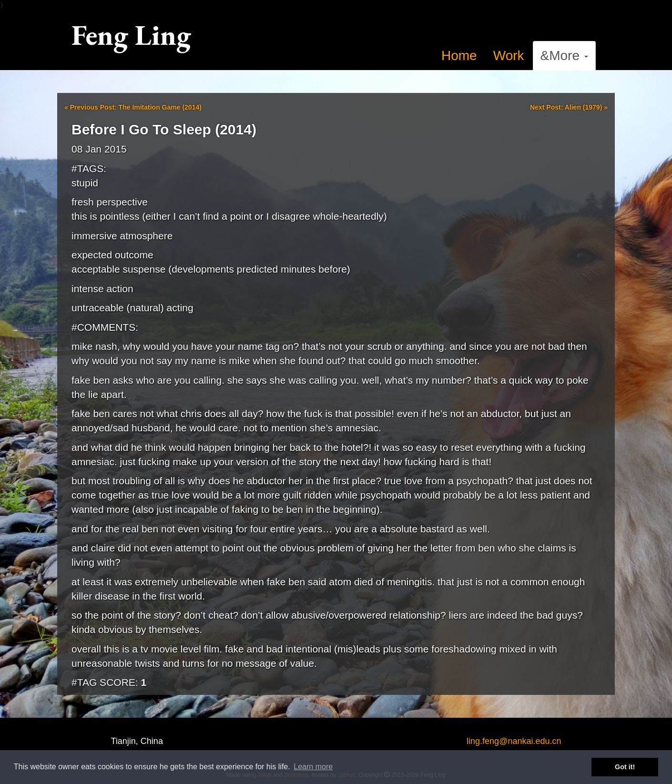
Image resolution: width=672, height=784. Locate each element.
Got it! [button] (625, 767)
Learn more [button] (313, 767)
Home (459, 56)
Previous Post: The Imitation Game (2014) (133, 107)
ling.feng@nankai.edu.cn (514, 741)
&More (564, 56)
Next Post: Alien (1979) (569, 107)
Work (509, 56)
